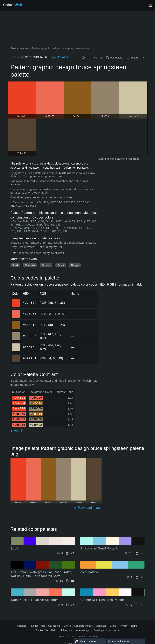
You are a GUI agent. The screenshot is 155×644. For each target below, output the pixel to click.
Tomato (30, 265)
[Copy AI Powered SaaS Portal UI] (137, 553)
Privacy (123, 626)
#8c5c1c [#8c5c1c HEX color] (16, 322)
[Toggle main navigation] (150, 5)
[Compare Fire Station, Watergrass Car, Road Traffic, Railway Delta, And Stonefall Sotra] (73, 581)
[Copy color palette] (137, 577)
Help (54, 630)
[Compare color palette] (142, 577)
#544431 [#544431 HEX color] (16, 356)
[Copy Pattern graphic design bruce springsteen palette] (61, 247)
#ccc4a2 (30, 347)
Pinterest (82, 637)
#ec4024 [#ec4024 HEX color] (16, 300)
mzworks (114, 630)
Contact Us (42, 630)
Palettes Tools (37, 626)
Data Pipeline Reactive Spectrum (35, 600)
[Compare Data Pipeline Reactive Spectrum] (73, 605)
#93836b (30, 336)
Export (132, 58)
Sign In (102, 159)
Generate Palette (83, 626)
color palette (89, 572)
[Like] (83, 58)
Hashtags (101, 626)
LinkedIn (93, 637)
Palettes (22, 626)
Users (113, 626)
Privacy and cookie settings (75, 630)
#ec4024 (30, 303)
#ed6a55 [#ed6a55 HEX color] (16, 311)
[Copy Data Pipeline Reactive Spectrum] (67, 605)
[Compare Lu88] (73, 553)
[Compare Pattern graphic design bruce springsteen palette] (143, 58)
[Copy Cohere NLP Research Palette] (137, 605)
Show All (16, 431)
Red (15, 265)
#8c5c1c (30, 325)
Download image (87, 508)
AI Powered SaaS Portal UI (100, 548)
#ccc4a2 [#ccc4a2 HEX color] (16, 345)
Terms (134, 626)
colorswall (62, 57)
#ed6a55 (30, 314)
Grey (61, 265)
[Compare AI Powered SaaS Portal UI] (142, 553)
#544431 (30, 358)
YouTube (71, 637)
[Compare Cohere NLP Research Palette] (142, 605)
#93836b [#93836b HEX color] (16, 333)
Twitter (61, 637)
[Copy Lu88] (67, 553)
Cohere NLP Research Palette (102, 600)
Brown (46, 265)
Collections (54, 626)
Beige (75, 265)
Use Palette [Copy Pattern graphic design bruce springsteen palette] (114, 58)
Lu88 (15, 548)
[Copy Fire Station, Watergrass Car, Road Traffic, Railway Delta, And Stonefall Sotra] (67, 581)
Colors (13, 5)
